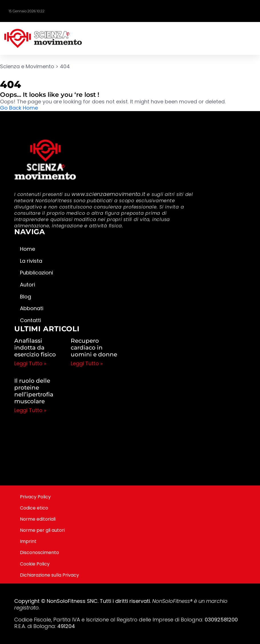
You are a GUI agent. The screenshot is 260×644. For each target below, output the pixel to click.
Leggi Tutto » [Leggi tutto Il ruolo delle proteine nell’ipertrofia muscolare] (30, 410)
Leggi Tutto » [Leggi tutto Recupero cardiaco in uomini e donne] (87, 363)
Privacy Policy (35, 497)
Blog (26, 297)
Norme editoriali (38, 519)
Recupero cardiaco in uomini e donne (94, 348)
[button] (254, 38)
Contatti (31, 320)
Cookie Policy (35, 564)
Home (28, 249)
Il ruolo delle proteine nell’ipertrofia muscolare (34, 391)
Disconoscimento (39, 552)
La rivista (31, 261)
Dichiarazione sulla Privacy (49, 575)
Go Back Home (19, 108)
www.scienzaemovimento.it (108, 194)
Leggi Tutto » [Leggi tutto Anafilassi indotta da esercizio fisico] (30, 363)
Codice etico (34, 508)
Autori (28, 285)
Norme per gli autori (42, 530)
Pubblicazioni (36, 273)
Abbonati (32, 308)
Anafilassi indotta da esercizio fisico (35, 348)
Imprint (28, 541)
